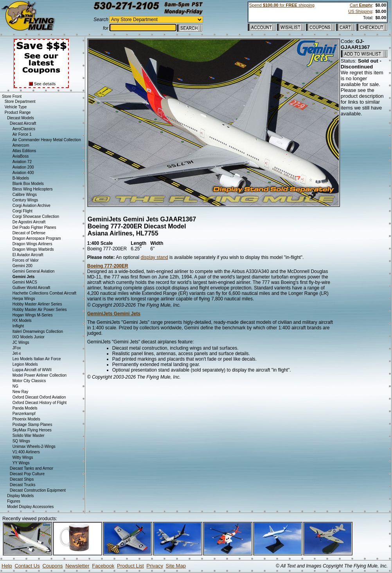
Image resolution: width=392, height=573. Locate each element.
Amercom (21, 145)
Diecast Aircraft (23, 123)
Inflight (18, 326)
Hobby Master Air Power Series (40, 310)
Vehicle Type (16, 107)
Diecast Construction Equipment (38, 490)
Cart (361, 5)
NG (15, 386)
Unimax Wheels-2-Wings (34, 446)
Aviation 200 (23, 167)
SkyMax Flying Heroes (32, 430)
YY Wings (21, 463)
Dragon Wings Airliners (32, 244)
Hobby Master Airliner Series (37, 304)
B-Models (21, 178)
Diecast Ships (22, 479)
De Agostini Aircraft (29, 222)
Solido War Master (29, 436)
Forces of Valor (26, 260)
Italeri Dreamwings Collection (38, 331)
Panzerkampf (24, 414)
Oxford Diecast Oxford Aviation (39, 397)
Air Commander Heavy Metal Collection (47, 140)
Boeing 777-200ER (108, 266)
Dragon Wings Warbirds (33, 249)
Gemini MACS (25, 282)
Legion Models (25, 364)
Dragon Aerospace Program (37, 238)
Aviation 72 (22, 162)
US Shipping (360, 11)
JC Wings (21, 342)
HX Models (22, 321)
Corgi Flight (22, 211)
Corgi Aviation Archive (31, 206)
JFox (17, 348)
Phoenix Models (26, 419)
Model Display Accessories (30, 507)
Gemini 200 (22, 266)
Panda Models (25, 408)
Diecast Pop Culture (27, 474)
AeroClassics (24, 129)
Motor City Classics (29, 381)
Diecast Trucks (23, 485)
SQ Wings (21, 441)
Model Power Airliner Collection (40, 375)
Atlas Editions (24, 151)
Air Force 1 (22, 134)
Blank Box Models (28, 184)
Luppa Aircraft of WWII (32, 370)
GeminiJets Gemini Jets (114, 314)
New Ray (21, 392)
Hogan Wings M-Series (33, 315)
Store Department (20, 101)
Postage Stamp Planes (32, 425)
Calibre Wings (25, 195)
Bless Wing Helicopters (33, 189)
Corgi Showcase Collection (36, 216)
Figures (13, 501)
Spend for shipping (282, 5)
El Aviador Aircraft (28, 255)
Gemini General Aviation (34, 271)
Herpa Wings (24, 299)
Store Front (12, 96)
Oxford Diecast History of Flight (40, 403)
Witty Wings (23, 457)
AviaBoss (21, 156)
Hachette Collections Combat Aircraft (44, 293)
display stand (155, 257)
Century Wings (25, 200)
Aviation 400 (23, 173)
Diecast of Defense (29, 233)
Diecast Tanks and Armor (31, 468)
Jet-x (17, 353)
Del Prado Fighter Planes (34, 227)
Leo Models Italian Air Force (37, 359)
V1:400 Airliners (26, 452)
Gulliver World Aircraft (31, 288)
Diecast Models (20, 118)
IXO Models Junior (29, 337)
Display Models (20, 496)
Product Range (18, 112)
